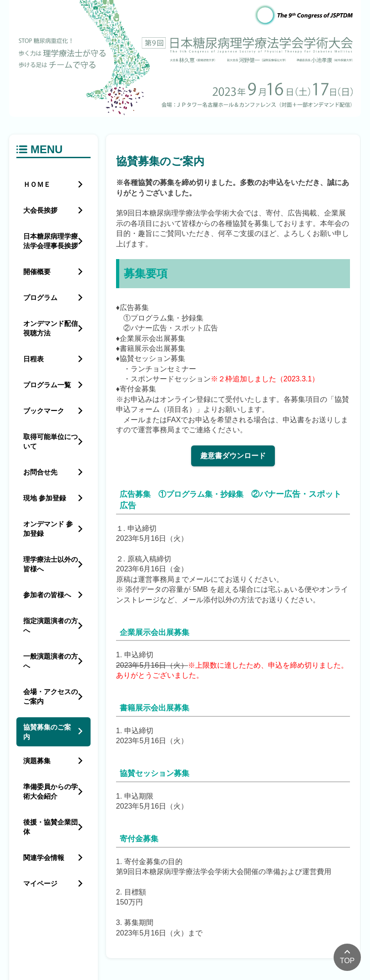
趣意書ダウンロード (233, 456)
